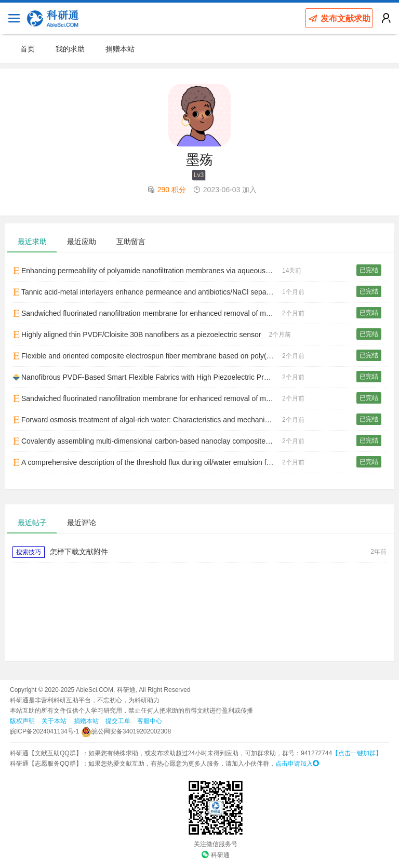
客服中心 (150, 721)
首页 (28, 49)
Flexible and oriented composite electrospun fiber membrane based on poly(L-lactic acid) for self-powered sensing (147, 356)
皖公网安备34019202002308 (126, 731)
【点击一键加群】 (357, 753)
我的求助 (70, 49)
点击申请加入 (297, 764)
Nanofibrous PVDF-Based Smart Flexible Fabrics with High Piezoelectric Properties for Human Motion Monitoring (147, 377)
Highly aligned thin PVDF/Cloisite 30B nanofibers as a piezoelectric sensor (137, 335)
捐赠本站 (120, 49)
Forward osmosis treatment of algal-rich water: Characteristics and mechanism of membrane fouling (147, 420)
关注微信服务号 (216, 844)
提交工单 (118, 721)
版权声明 (22, 721)
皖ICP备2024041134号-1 (44, 731)
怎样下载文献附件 (79, 552)
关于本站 (54, 721)
